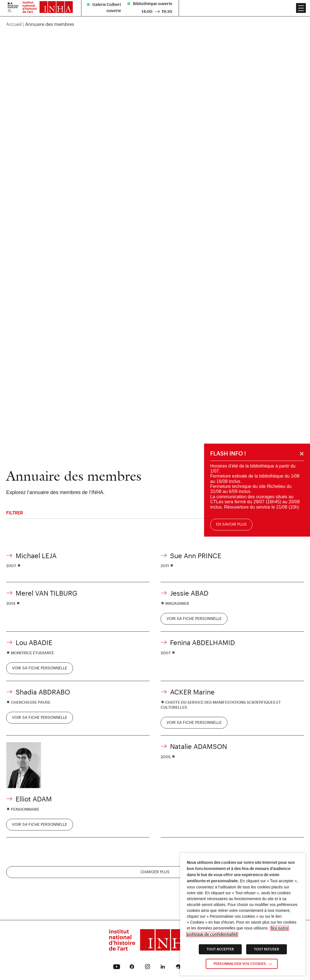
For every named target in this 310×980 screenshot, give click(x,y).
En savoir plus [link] (232, 524)
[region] (155, 9)
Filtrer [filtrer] (155, 513)
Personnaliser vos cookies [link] (240, 964)
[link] (194, 626)
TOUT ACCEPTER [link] (220, 949)
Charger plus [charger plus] (155, 880)
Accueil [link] (14, 9)
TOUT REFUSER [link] (267, 949)
